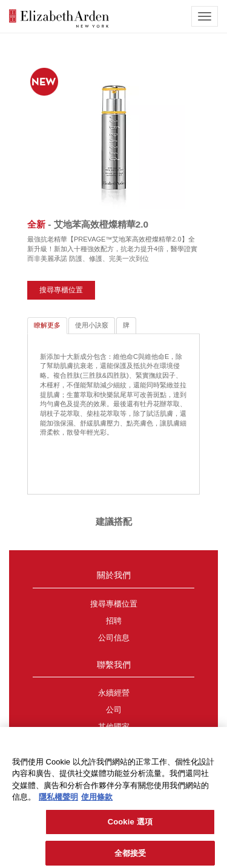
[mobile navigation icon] (205, 16)
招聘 (114, 621)
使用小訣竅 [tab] (92, 325)
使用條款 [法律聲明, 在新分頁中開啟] (97, 800)
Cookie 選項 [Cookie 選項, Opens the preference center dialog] (130, 824)
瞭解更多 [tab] (47, 325)
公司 (114, 710)
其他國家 (114, 727)
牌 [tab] (126, 325)
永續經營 (114, 693)
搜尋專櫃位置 (61, 290)
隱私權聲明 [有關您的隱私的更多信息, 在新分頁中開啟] (58, 800)
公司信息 (114, 638)
